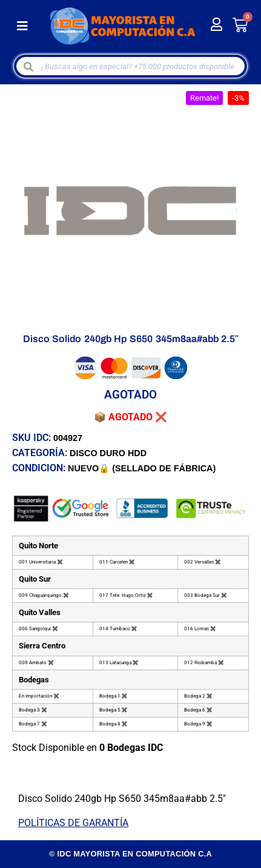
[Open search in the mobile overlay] (131, 66)
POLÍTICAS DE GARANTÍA (73, 823)
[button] (22, 26)
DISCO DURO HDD (108, 453)
